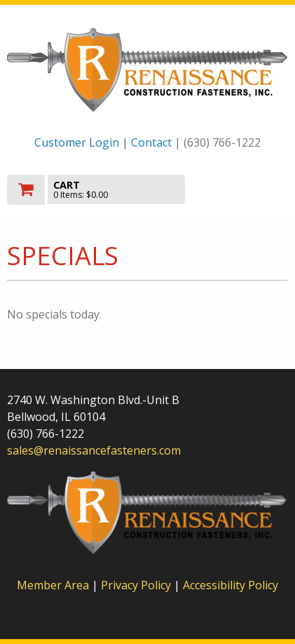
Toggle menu (246, 188)
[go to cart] (105, 190)
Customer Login (77, 142)
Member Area (53, 585)
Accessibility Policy (231, 585)
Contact (151, 142)
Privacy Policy (137, 585)
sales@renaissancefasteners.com (94, 450)
